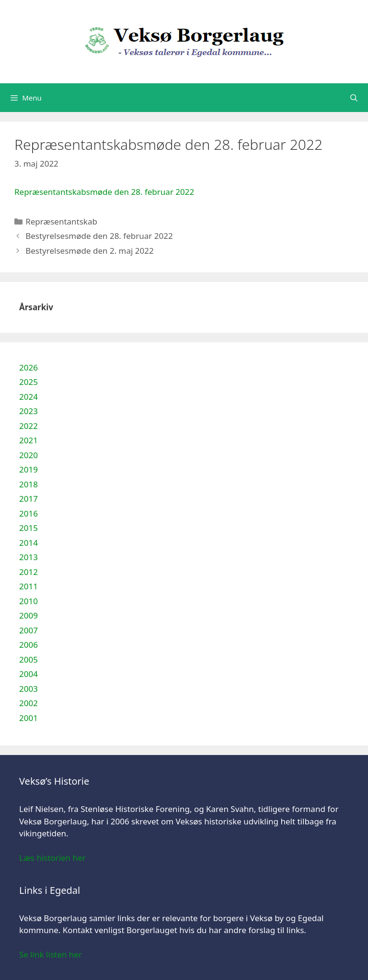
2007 (29, 630)
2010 (29, 601)
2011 (29, 586)
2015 (29, 528)
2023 (29, 411)
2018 (29, 484)
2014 (29, 543)
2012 (29, 572)
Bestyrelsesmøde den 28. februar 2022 (99, 236)
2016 (29, 513)
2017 (29, 499)
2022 (29, 426)
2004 (29, 674)
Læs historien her (52, 858)
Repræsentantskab (61, 221)
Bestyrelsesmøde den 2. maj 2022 (90, 251)
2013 (29, 557)
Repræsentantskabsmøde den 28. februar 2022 (104, 192)
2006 (29, 645)
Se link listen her (51, 954)
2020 (29, 455)
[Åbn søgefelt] (354, 98)
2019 (29, 469)
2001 (29, 718)
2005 (29, 659)
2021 (29, 440)
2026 (29, 367)
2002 (29, 703)
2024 (29, 397)
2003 (29, 689)
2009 (29, 615)
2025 (29, 382)
